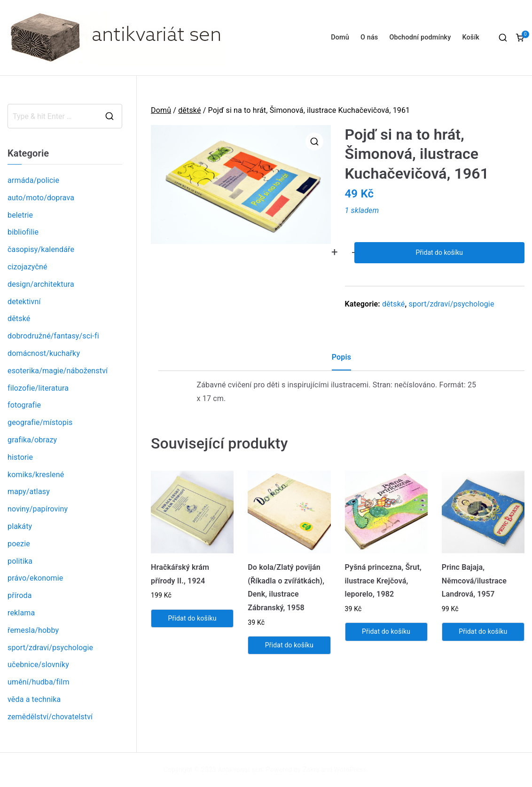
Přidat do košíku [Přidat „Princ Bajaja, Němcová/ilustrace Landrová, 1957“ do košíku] (483, 631)
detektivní (24, 302)
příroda (20, 595)
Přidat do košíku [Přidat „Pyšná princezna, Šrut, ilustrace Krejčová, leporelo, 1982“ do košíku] (386, 631)
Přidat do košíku (439, 252)
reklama (21, 613)
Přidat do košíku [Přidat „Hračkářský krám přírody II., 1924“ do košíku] (192, 618)
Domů (340, 37)
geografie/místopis (40, 422)
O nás (369, 37)
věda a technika (34, 699)
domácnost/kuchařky (44, 353)
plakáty (20, 526)
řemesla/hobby (33, 630)
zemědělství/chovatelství (50, 717)
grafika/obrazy (32, 440)
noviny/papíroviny (38, 509)
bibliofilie (23, 232)
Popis (341, 357)
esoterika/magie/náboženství (58, 371)
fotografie (24, 405)
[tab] (341, 361)
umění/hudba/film (39, 682)
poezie (19, 544)
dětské (189, 110)
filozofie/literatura (38, 388)
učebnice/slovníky (38, 665)
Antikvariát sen (240, 770)
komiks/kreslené (36, 475)
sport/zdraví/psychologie (451, 304)
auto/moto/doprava (41, 198)
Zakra (311, 770)
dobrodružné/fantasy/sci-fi (53, 336)
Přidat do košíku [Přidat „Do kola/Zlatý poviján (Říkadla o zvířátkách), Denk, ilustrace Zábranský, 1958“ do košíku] (289, 645)
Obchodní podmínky (420, 37)
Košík (471, 37)
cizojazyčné (27, 267)
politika (20, 561)
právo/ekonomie (35, 578)
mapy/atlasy (29, 492)
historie (20, 457)
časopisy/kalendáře (41, 249)
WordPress (350, 770)
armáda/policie (33, 180)
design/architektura (41, 284)
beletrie (20, 215)
